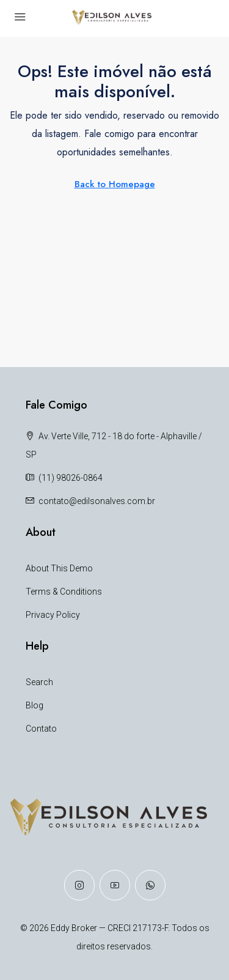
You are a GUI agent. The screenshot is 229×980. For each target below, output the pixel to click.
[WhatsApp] (150, 885)
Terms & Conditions (64, 592)
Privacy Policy (53, 615)
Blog (35, 705)
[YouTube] (115, 885)
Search (39, 682)
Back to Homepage (115, 184)
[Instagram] (79, 885)
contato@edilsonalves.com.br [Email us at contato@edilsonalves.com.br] (97, 501)
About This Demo (59, 568)
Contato (41, 729)
